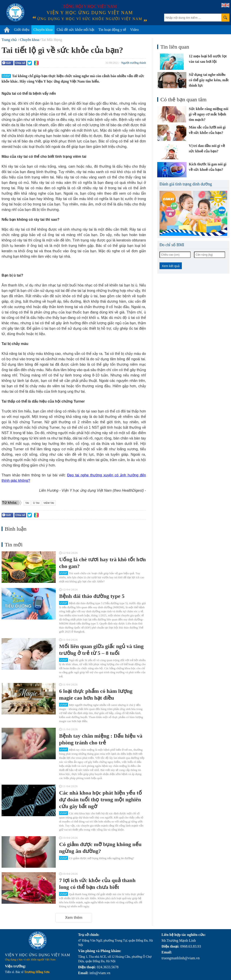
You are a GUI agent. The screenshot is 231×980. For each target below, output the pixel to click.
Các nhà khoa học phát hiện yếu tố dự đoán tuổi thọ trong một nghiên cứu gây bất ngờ (100, 800)
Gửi (7, 63)
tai (27, 503)
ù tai (36, 503)
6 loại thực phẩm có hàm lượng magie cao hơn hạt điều (96, 694)
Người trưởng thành (134, 63)
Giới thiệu (22, 30)
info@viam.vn (100, 973)
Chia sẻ (20, 63)
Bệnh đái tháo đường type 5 (92, 596)
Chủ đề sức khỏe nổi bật (75, 30)
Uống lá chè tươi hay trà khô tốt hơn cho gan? (102, 563)
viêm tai (49, 503)
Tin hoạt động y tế (112, 30)
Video (134, 30)
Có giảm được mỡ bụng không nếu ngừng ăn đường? (100, 848)
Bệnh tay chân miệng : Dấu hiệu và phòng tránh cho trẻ (101, 739)
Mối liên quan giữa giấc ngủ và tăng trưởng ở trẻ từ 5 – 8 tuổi (101, 650)
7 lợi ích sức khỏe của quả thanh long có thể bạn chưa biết (97, 884)
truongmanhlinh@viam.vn (181, 958)
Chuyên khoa (43, 30)
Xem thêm (74, 918)
